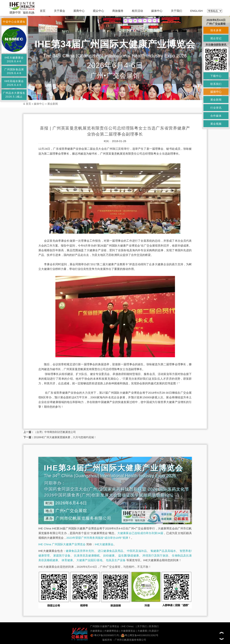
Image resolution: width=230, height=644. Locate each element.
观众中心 (98, 11)
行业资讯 (216, 108)
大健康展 (142, 631)
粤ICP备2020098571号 (105, 635)
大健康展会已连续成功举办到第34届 (140, 533)
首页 (43, 11)
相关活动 (137, 11)
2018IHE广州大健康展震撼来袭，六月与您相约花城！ (65, 437)
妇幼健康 (109, 555)
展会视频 (216, 124)
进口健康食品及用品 (110, 551)
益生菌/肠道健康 (129, 555)
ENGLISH (197, 11)
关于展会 (60, 11)
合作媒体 (216, 116)
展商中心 (79, 11)
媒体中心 (157, 11)
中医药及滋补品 (137, 551)
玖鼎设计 (154, 631)
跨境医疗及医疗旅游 (155, 555)
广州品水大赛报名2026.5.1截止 (14, 95)
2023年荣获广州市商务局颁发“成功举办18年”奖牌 (97, 538)
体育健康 (67, 560)
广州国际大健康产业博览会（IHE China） (113, 626)
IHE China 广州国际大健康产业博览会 (62, 544)
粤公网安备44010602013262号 (140, 635)
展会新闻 (53, 104)
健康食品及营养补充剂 (80, 551)
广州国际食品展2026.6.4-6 (14, 71)
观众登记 (216, 38)
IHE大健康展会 (104, 544)
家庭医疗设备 (62, 555)
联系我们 (154, 626)
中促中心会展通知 (14, 22)
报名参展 (216, 30)
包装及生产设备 (116, 560)
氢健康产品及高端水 (163, 551)
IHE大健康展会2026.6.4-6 (14, 59)
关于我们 (176, 11)
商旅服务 (118, 11)
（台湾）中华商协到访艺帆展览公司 (55, 432)
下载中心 (216, 76)
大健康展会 (96, 631)
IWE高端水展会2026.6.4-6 (14, 83)
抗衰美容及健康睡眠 (87, 555)
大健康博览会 (111, 631)
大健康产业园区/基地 (89, 560)
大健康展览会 (128, 631)
